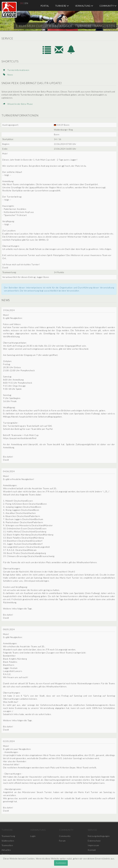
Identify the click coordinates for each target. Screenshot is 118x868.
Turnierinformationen (16, 70)
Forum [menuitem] (62, 841)
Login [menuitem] (33, 836)
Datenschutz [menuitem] (94, 841)
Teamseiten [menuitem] (7, 845)
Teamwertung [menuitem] (8, 836)
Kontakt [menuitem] (92, 850)
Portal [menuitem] (45, 6)
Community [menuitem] (108, 6)
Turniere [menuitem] (62, 6)
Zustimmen (61, 863)
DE (22, 3)
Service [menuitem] (92, 830)
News (8, 75)
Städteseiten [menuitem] (8, 841)
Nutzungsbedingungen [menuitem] (99, 836)
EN (27, 3)
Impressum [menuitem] (93, 845)
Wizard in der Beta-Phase (18, 104)
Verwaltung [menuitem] (84, 6)
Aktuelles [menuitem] (6, 850)
